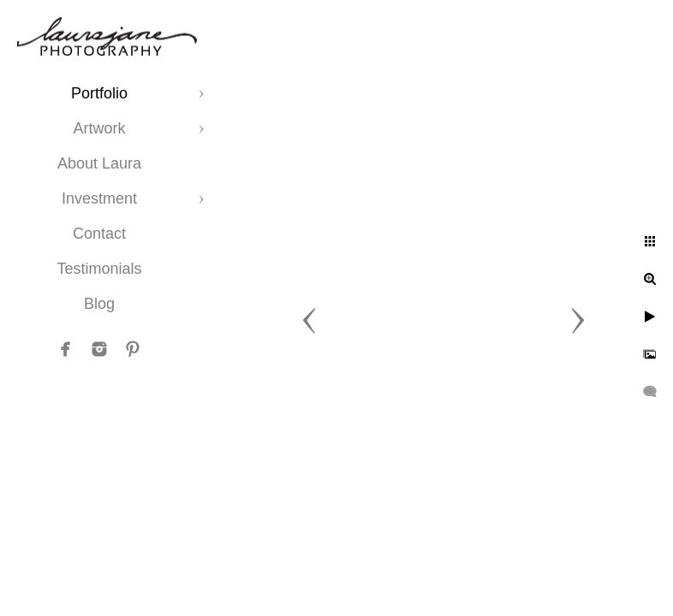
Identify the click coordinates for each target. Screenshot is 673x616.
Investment (99, 198)
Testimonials (99, 269)
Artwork (99, 128)
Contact (99, 234)
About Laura (99, 163)
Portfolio (99, 93)
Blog (99, 304)
